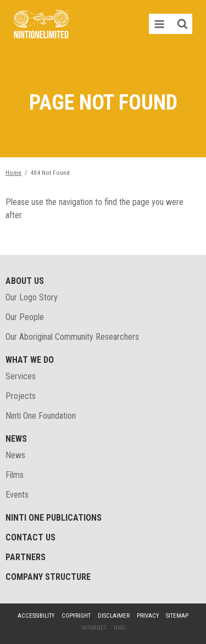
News (16, 439)
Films (15, 475)
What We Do (30, 360)
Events (17, 495)
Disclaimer (114, 616)
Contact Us (30, 537)
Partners (26, 557)
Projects (21, 396)
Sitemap (177, 616)
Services (21, 376)
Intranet (94, 628)
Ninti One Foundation (41, 416)
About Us (25, 281)
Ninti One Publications (54, 518)
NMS (119, 628)
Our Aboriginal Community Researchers (72, 337)
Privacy (148, 616)
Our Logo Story (32, 297)
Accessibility (36, 616)
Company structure (48, 577)
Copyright (76, 616)
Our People (25, 317)
